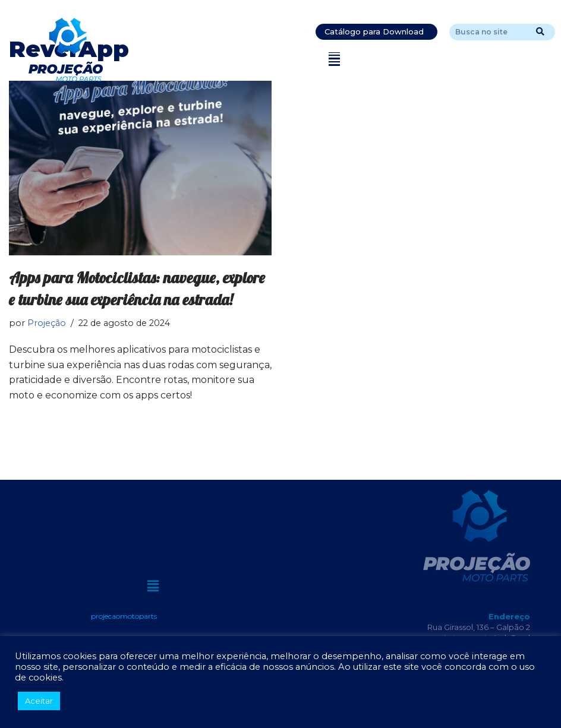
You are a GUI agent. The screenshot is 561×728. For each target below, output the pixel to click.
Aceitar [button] (39, 701)
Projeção (47, 323)
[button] (334, 59)
